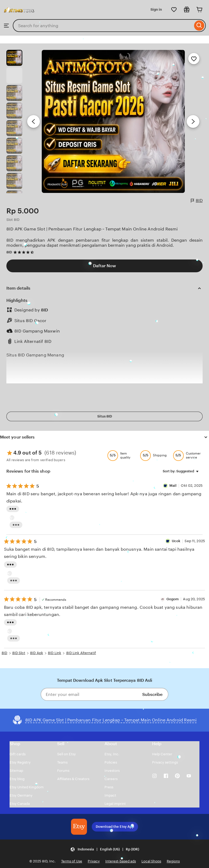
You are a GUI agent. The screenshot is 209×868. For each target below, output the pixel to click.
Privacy (94, 861)
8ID (197, 201)
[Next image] (193, 121)
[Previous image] (34, 121)
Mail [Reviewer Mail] (174, 486)
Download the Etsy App (115, 827)
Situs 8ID (105, 416)
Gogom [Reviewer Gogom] (173, 599)
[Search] (199, 26)
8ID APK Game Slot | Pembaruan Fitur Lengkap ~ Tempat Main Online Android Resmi (92, 229)
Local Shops (151, 861)
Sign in (156, 9)
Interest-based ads (121, 861)
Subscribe (152, 694)
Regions (173, 861)
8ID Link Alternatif (81, 653)
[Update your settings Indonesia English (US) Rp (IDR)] (105, 849)
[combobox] (103, 26)
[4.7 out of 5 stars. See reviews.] (24, 252)
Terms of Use (72, 861)
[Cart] (199, 10)
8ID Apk (37, 653)
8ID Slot (19, 653)
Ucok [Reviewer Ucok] (176, 541)
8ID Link (55, 653)
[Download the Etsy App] (79, 827)
